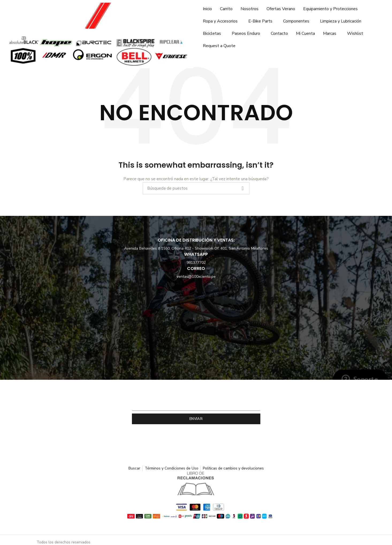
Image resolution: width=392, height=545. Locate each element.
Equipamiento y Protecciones (330, 9)
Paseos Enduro (246, 33)
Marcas (330, 33)
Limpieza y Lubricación (341, 21)
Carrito (226, 9)
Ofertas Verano (281, 9)
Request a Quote (219, 46)
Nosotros (250, 9)
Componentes (296, 21)
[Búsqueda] (196, 188)
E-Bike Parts (260, 21)
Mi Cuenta (305, 33)
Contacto (279, 33)
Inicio (207, 9)
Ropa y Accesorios (220, 21)
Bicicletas (212, 33)
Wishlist (355, 33)
